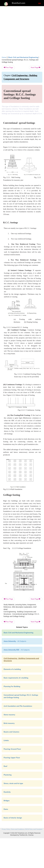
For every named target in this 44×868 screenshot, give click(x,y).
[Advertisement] (22, 31)
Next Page (36, 67)
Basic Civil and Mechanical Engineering (23, 57)
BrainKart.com (19, 3)
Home (4, 57)
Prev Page (8, 67)
